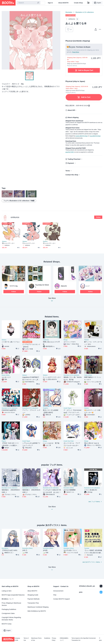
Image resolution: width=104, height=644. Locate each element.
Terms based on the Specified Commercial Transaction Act (83, 639)
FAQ (55, 595)
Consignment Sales (8, 613)
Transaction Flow (33, 603)
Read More (76, 52)
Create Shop (78, 3)
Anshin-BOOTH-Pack (82, 136)
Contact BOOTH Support (62, 599)
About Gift (71, 110)
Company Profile (17, 639)
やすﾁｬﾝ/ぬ (14, 286)
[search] (38, 3)
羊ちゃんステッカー (49, 243)
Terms (68, 171)
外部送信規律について (64, 639)
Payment (71, 163)
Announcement (58, 591)
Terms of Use (26, 639)
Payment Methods (34, 599)
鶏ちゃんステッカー (8, 243)
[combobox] (28, 3)
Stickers (4, 241)
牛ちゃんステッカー (29, 243)
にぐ (88, 286)
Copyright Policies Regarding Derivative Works (11, 619)
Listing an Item (7, 591)
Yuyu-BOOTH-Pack (95, 136)
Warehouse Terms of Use (36, 639)
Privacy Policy (54, 639)
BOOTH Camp (7, 624)
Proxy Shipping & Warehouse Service (11, 604)
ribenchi (64, 286)
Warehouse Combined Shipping (38, 607)
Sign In (50, 3)
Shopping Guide (33, 595)
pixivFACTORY (70, 152)
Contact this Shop (72, 175)
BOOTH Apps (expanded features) (13, 595)
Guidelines (47, 638)
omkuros (15, 217)
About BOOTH (63, 3)
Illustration (69, 12)
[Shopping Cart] (88, 3)
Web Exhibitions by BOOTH (37, 611)
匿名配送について (8, 599)
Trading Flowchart (74, 159)
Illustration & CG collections (85, 12)
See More (52, 300)
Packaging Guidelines (9, 609)
